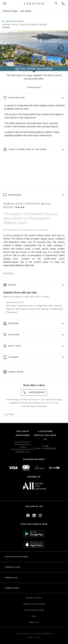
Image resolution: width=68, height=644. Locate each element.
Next (61, 48)
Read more (9, 273)
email (46, 446)
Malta (20, 21)
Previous (7, 48)
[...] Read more (11, 312)
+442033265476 (34, 393)
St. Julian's (9, 21)
